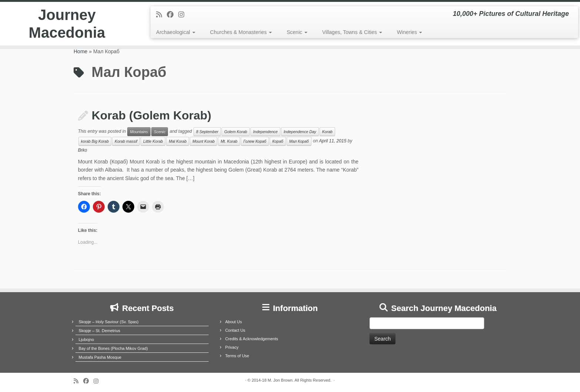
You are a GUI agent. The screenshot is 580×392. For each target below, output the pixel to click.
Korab (327, 132)
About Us (234, 322)
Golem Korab (236, 132)
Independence (265, 132)
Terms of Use (237, 356)
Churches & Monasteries (241, 32)
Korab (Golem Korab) (152, 115)
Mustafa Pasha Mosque (100, 357)
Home (80, 51)
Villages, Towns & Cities (352, 32)
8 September (207, 132)
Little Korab (153, 141)
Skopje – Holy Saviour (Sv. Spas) (109, 322)
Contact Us (235, 330)
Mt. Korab (229, 141)
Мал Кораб (299, 141)
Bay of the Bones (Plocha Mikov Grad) (113, 348)
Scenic (297, 32)
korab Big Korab (95, 141)
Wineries (409, 32)
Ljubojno (87, 339)
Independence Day (300, 132)
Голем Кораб (255, 141)
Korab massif (126, 141)
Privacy (232, 347)
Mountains (139, 132)
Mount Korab (203, 141)
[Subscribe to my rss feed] (161, 15)
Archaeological (176, 32)
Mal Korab (178, 141)
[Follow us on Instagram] (184, 15)
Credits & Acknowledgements (252, 339)
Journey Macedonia (67, 24)
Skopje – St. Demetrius (100, 331)
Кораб (278, 141)
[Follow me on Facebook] (173, 15)
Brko (83, 150)
